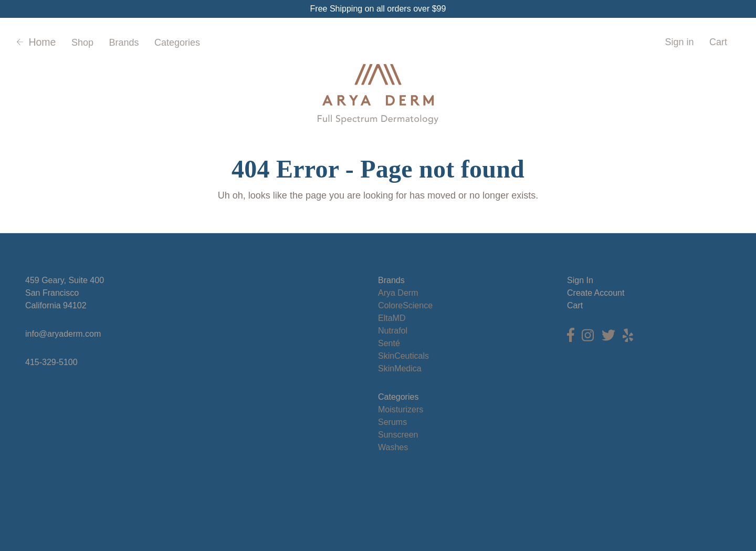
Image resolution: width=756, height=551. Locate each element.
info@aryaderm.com (63, 334)
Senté (389, 343)
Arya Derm (398, 293)
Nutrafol (393, 331)
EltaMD (392, 318)
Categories (177, 43)
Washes (393, 447)
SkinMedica (400, 368)
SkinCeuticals (403, 356)
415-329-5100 (51, 362)
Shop (82, 43)
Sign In (580, 280)
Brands (124, 43)
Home (36, 42)
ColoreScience (405, 305)
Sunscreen (398, 435)
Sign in (679, 42)
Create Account (596, 293)
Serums (392, 422)
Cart (575, 305)
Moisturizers (401, 409)
